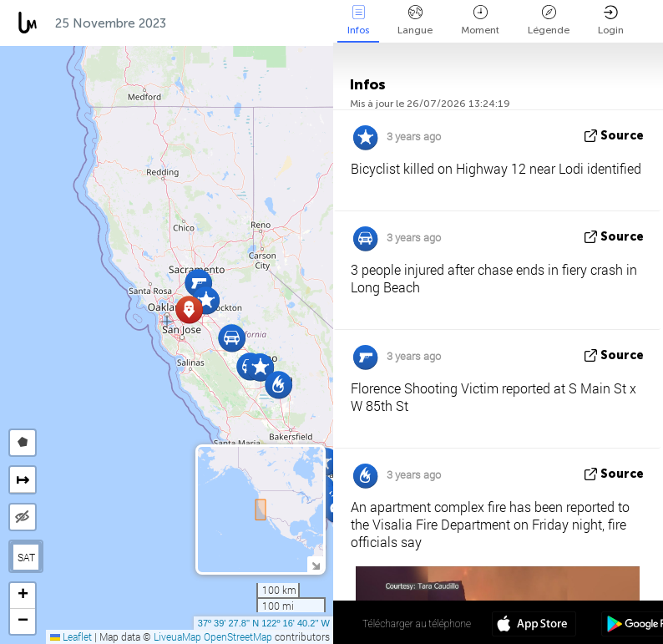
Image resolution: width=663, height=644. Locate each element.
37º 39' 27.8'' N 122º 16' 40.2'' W (264, 623)
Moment (480, 20)
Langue (415, 20)
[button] (198, 283)
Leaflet (71, 636)
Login (611, 20)
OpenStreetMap (238, 636)
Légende (549, 20)
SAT (26, 557)
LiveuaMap (177, 636)
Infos (358, 20)
